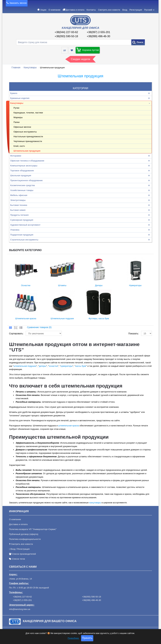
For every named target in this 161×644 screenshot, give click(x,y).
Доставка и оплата (75, 10)
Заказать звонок (18, 3)
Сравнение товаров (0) (39, 327)
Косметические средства (22, 185)
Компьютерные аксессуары (24, 166)
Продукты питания (19, 215)
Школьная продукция (21, 175)
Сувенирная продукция (22, 220)
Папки (17, 122)
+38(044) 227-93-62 (66, 32)
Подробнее (74, 638)
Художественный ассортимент (25, 225)
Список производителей (24, 554)
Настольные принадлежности (28, 136)
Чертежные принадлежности (28, 141)
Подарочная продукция (22, 235)
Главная (16, 67)
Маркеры (18, 117)
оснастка (53, 366)
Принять (87, 638)
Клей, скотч (19, 146)
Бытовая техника (19, 205)
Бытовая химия (18, 210)
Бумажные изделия (20, 98)
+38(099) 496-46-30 (99, 36)
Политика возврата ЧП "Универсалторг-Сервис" (33, 529)
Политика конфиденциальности (25, 539)
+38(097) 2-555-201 (99, 32)
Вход (125, 10)
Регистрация (136, 10)
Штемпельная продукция (27, 151)
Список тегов (19, 559)
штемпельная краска (69, 426)
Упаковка (15, 230)
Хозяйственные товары (22, 190)
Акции (43, 10)
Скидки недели (80, 59)
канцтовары (95, 503)
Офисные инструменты (25, 132)
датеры (43, 366)
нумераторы (67, 366)
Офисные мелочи (22, 127)
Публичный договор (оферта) (24, 534)
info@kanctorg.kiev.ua (20, 609)
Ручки (16, 108)
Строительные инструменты (24, 240)
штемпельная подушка (25, 366)
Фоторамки (16, 156)
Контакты (91, 10)
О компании (55, 10)
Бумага (14, 93)
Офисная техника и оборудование (27, 161)
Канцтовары (30, 67)
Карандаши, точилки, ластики (28, 113)
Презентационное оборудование (26, 180)
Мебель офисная (19, 195)
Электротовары (18, 200)
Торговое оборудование (22, 171)
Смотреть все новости (109, 10)
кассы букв (81, 366)
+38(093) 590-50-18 (66, 36)
